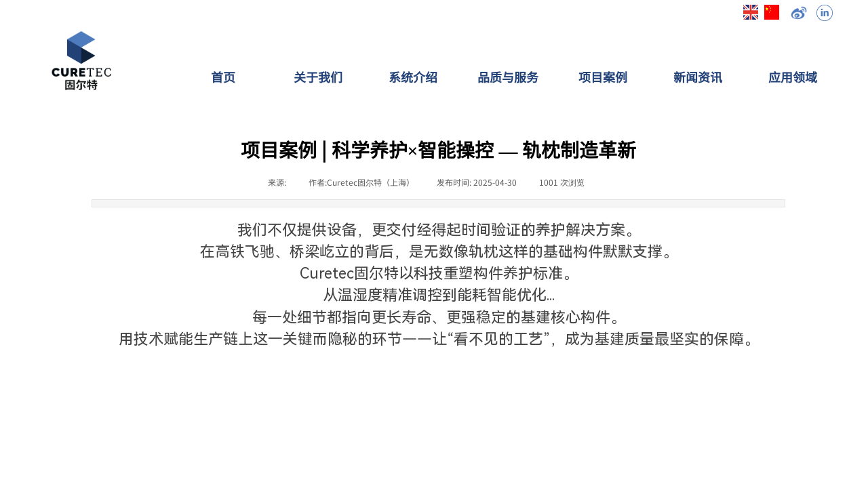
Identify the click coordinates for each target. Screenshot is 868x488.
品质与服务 (508, 77)
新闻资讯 (698, 77)
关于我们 (318, 77)
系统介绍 (413, 77)
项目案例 (603, 77)
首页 (223, 77)
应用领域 (793, 77)
